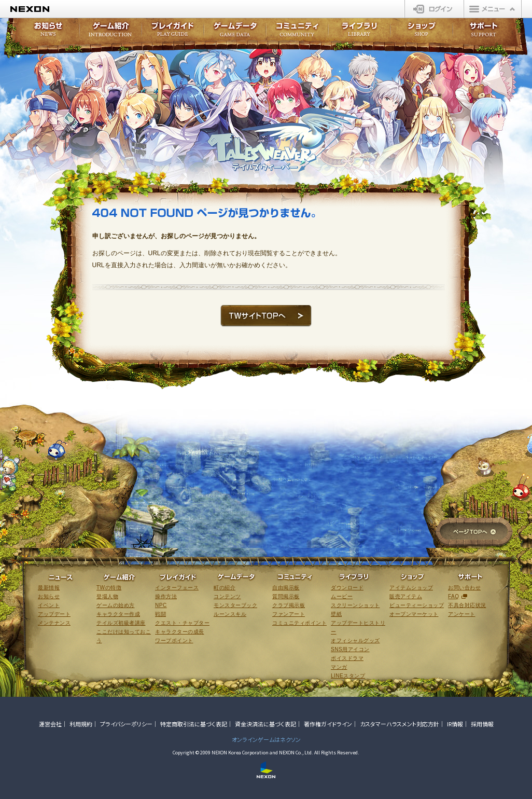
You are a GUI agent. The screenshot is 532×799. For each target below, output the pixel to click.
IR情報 (455, 724)
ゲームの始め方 (116, 605)
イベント (49, 605)
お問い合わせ (464, 588)
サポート (484, 32)
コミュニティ (297, 32)
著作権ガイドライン (328, 724)
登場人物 (107, 596)
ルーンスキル (230, 614)
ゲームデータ (235, 32)
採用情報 (482, 724)
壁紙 (336, 614)
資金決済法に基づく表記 (265, 724)
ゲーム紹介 (110, 32)
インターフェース (177, 588)
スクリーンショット (355, 605)
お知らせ (45, 32)
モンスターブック (235, 605)
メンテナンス (54, 623)
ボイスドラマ (347, 658)
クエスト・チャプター (182, 623)
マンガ (339, 667)
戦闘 (160, 614)
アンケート (462, 614)
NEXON (30, 9)
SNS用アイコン (350, 649)
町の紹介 (225, 588)
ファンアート (289, 614)
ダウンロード (347, 588)
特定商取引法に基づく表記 (194, 724)
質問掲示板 (286, 596)
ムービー (342, 596)
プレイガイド (173, 32)
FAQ (454, 596)
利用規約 (81, 724)
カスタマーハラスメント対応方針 (400, 724)
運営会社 (50, 724)
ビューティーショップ (417, 605)
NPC (161, 605)
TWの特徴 (109, 588)
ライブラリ (359, 32)
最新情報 (49, 588)
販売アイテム (406, 596)
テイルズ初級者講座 (121, 623)
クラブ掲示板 (289, 605)
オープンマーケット (414, 614)
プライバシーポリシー (126, 724)
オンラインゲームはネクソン (266, 739)
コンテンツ (227, 596)
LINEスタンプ (348, 676)
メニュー (493, 9)
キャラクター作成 (118, 614)
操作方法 (166, 596)
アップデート (54, 614)
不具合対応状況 (467, 605)
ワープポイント (174, 640)
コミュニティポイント (299, 623)
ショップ (422, 32)
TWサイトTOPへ (266, 316)
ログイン (434, 9)
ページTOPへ (474, 533)
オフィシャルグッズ (355, 640)
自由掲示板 (286, 588)
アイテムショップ (411, 588)
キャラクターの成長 (180, 632)
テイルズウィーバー (283, 140)
